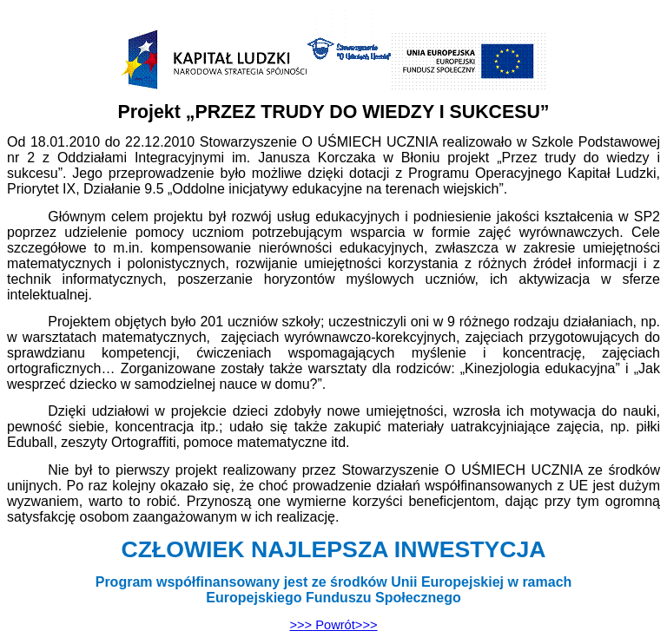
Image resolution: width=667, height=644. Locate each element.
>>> (333, 625)
